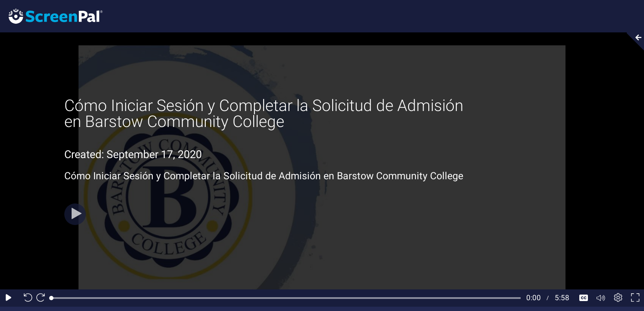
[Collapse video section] (633, 41)
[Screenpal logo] (51, 16)
